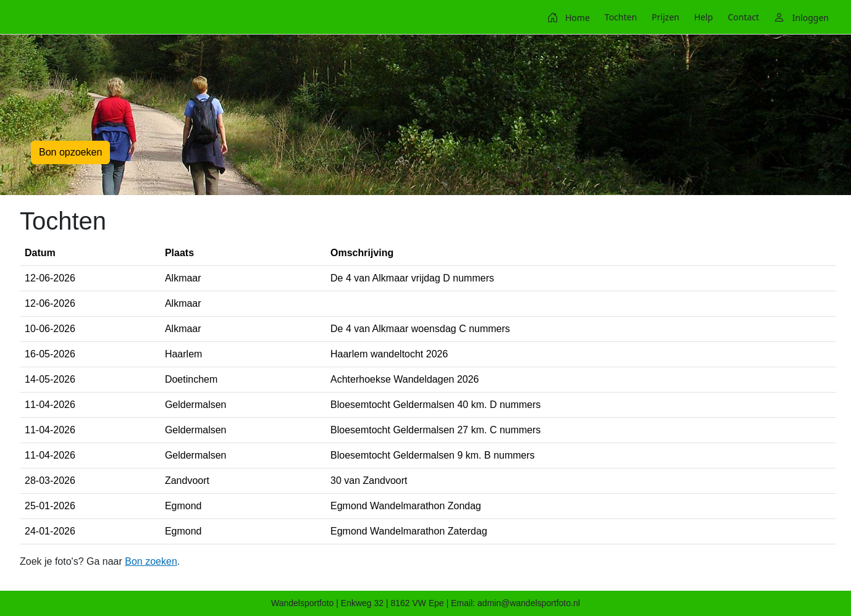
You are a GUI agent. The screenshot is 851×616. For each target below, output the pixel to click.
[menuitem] (568, 17)
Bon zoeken (151, 561)
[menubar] (688, 17)
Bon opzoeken (70, 152)
